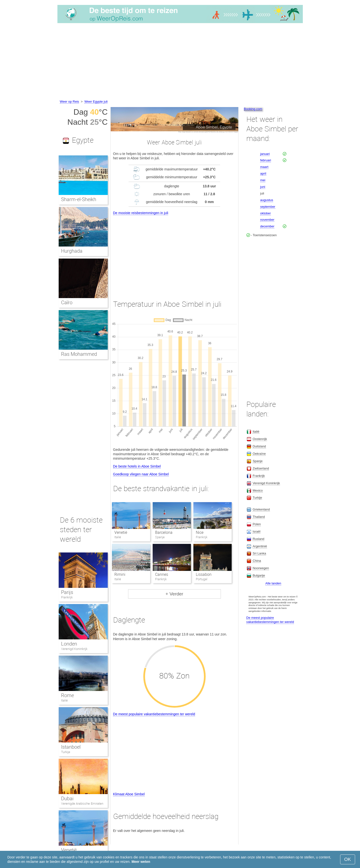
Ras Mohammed (79, 354)
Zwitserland (261, 468)
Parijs (67, 592)
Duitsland (259, 446)
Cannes (162, 574)
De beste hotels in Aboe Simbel (137, 466)
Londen (69, 644)
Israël (256, 531)
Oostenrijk (260, 439)
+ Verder (174, 594)
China (257, 561)
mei (263, 180)
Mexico (258, 490)
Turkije (66, 752)
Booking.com (253, 109)
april (263, 173)
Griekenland (261, 509)
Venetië (121, 532)
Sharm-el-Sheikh (79, 199)
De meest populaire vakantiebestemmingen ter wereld (154, 714)
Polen (257, 524)
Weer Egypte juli (96, 102)
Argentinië (260, 546)
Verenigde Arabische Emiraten (82, 804)
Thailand (259, 517)
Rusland (258, 539)
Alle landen (273, 583)
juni (263, 187)
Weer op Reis (70, 102)
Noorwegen (261, 568)
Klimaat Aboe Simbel (129, 794)
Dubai (67, 799)
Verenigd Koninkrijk (74, 649)
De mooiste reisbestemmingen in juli (141, 213)
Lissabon (204, 574)
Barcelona (164, 532)
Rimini (120, 574)
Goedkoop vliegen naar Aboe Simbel (141, 474)
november (267, 220)
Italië (64, 700)
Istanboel (71, 747)
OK (348, 859)
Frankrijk (67, 597)
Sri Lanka (259, 553)
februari (266, 160)
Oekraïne (259, 454)
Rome (67, 695)
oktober (265, 213)
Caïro (67, 303)
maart (264, 167)
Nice (200, 532)
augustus (267, 200)
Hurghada (72, 251)
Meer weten (141, 862)
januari (265, 154)
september (268, 207)
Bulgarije (259, 575)
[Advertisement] (180, 62)
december (267, 226)
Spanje (257, 461)
